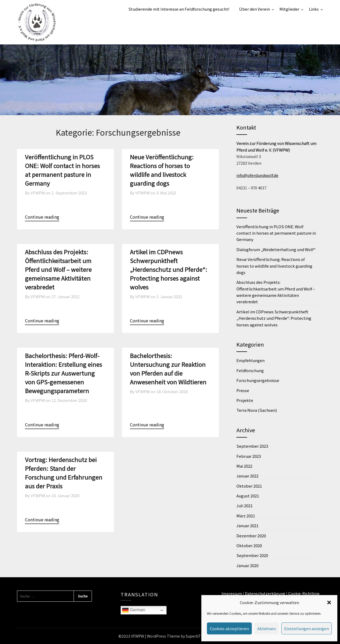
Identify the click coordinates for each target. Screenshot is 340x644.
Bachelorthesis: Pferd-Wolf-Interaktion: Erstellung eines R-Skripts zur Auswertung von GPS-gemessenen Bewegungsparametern (63, 373)
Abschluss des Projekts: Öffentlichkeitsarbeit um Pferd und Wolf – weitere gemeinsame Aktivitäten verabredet (58, 269)
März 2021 (246, 516)
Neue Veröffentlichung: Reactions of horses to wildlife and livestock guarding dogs (162, 170)
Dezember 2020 (251, 536)
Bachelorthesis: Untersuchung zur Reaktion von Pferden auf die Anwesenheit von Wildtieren (168, 369)
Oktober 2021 (249, 486)
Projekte (245, 400)
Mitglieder (289, 9)
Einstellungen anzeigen (307, 628)
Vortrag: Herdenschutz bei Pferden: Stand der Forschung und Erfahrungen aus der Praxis (64, 473)
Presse (243, 390)
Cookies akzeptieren (229, 628)
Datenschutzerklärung (265, 593)
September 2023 (252, 446)
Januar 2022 (247, 476)
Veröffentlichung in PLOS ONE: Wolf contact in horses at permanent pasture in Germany (62, 170)
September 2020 (252, 555)
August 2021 (248, 496)
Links (314, 9)
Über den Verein (254, 9)
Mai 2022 (244, 466)
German (134, 610)
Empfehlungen (250, 360)
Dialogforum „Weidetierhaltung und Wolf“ (276, 249)
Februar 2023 (249, 456)
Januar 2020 (247, 565)
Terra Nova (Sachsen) (257, 410)
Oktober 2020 (249, 545)
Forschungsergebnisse (258, 380)
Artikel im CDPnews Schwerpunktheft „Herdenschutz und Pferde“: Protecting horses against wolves (169, 269)
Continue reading (42, 217)
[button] (329, 603)
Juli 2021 (245, 506)
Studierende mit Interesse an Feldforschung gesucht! (179, 9)
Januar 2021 (247, 525)
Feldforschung (250, 370)
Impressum (232, 593)
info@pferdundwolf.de (257, 175)
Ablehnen (267, 628)
